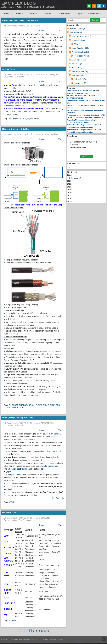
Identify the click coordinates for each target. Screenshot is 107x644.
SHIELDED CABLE (41, 405)
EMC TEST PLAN (82, 36)
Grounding (78, 40)
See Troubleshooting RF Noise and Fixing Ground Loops (37, 205)
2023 (69, 181)
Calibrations (19, 77)
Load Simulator (80, 48)
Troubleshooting (48, 75)
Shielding (54, 134)
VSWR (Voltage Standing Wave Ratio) (18, 418)
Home (6, 14)
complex (27, 457)
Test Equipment (25, 520)
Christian (34, 26)
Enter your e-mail (78, 148)
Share (42, 31)
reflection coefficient (17, 469)
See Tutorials (58, 498)
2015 (69, 201)
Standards (78, 68)
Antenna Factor (9, 69)
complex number (15, 475)
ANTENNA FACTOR (17, 119)
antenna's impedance (26, 440)
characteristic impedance (46, 466)
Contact (34, 14)
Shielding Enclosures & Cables (15, 129)
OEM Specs (79, 60)
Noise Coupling (80, 52)
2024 (87, 177)
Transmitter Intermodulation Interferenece (20, 20)
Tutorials (48, 14)
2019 (69, 193)
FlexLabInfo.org (38, 639)
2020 (69, 190)
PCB (77, 44)
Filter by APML (95, 14)
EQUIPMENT (33, 119)
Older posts (44, 631)
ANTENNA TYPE (9, 513)
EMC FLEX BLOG (19, 3)
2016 (69, 199)
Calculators (65, 14)
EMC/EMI (45, 134)
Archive (20, 14)
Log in (79, 14)
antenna (57, 434)
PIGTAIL (21, 407)
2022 (69, 184)
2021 (69, 187)
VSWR (12, 502)
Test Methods (80, 75)
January (75, 178)
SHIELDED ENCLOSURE (20, 405)
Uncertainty (80, 83)
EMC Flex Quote (55, 639)
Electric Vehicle (78, 29)
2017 (69, 196)
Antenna (12, 620)
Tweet (61, 31)
